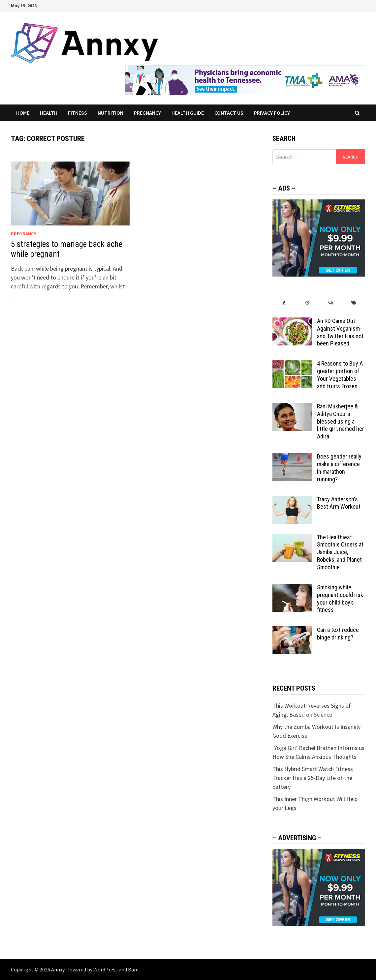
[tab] (284, 303)
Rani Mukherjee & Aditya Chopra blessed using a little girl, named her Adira (341, 421)
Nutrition (110, 113)
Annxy (58, 969)
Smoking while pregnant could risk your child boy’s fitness (340, 599)
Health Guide (188, 113)
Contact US (229, 113)
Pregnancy (147, 113)
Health (49, 113)
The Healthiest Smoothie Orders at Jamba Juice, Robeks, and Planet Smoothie (340, 552)
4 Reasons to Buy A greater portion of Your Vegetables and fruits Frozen (340, 375)
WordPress (106, 969)
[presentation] (284, 303)
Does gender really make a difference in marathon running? (339, 468)
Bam (133, 969)
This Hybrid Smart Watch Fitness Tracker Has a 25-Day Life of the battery (313, 778)
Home (23, 113)
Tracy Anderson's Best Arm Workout (339, 503)
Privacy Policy (272, 113)
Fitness (78, 113)
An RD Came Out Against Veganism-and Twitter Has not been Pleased (340, 332)
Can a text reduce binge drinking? (338, 634)
